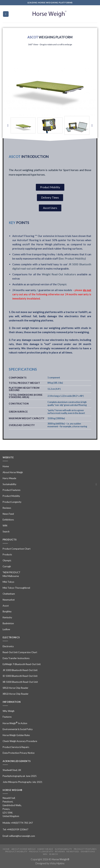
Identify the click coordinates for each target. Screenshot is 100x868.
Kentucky (7, 617)
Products (7, 554)
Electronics (8, 646)
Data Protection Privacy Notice (19, 753)
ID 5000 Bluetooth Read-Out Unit (20, 676)
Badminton (8, 623)
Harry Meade (9, 478)
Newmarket (9, 600)
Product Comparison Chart (17, 549)
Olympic (62, 284)
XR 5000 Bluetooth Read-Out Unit (20, 682)
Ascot (6, 606)
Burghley (7, 611)
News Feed (8, 514)
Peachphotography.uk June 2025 (20, 776)
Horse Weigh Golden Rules (16, 735)
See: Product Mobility (72, 258)
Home (6, 466)
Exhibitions (8, 520)
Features (7, 717)
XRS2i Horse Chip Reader (16, 694)
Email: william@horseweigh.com (19, 836)
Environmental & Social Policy (18, 729)
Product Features (12, 490)
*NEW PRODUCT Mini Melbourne (12, 574)
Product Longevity (12, 502)
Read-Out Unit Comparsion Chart (20, 652)
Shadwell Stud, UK (12, 770)
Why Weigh (9, 711)
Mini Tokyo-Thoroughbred (16, 588)
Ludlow (6, 629)
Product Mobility (11, 496)
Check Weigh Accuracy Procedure (20, 741)
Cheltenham (9, 594)
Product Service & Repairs (16, 747)
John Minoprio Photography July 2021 (22, 782)
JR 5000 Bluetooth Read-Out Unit (20, 670)
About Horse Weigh (13, 472)
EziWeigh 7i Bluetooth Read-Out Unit (22, 664)
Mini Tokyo (8, 582)
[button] (8, 125)
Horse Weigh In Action (15, 723)
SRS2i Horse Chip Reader (15, 688)
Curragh (7, 566)
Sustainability (9, 484)
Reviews (7, 508)
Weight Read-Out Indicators (59, 274)
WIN (5, 526)
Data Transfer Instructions (16, 658)
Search (6, 532)
